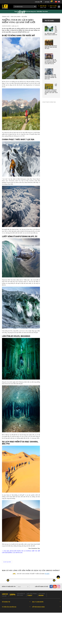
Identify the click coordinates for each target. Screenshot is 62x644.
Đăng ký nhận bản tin (9, 587)
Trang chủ (6, 17)
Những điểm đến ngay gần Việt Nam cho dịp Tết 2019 (51, 47)
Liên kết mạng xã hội (41, 587)
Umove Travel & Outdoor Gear (49, 102)
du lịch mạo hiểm (7, 562)
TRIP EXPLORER (16, 17)
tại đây (47, 574)
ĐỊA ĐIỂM (24, 17)
